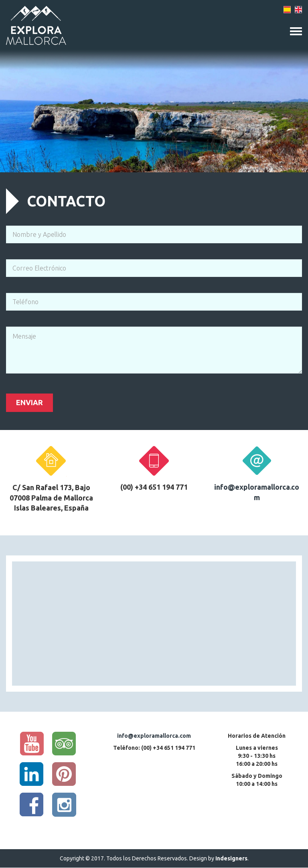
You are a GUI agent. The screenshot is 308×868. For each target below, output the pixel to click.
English (298, 10)
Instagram (64, 805)
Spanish (287, 10)
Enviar (29, 402)
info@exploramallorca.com (154, 736)
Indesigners (231, 858)
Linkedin (32, 774)
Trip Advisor (64, 744)
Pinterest (64, 774)
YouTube (32, 744)
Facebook (32, 805)
